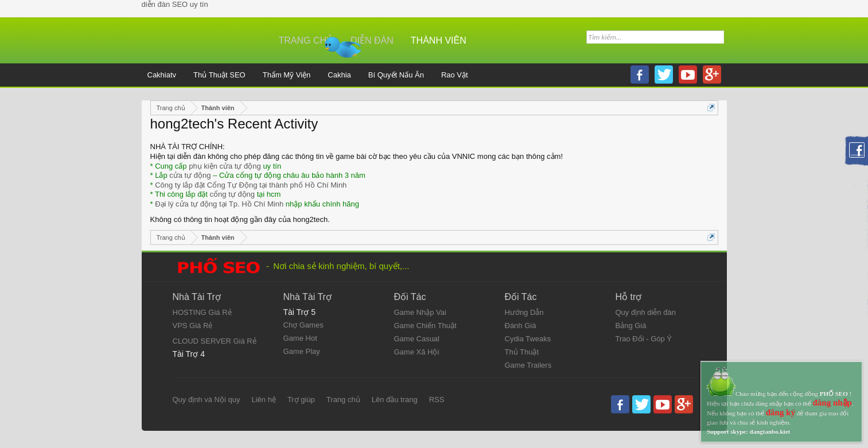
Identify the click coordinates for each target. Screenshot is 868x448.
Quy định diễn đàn (646, 312)
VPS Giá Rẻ (193, 326)
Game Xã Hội (417, 352)
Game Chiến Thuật (425, 326)
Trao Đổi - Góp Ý (644, 339)
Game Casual (417, 339)
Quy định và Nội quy (207, 400)
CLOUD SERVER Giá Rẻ (215, 341)
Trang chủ (306, 40)
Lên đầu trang (395, 400)
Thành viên (439, 40)
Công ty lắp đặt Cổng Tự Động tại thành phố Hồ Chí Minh (251, 185)
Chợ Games (303, 325)
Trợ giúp (301, 400)
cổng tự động (233, 194)
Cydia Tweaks (528, 339)
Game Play (302, 351)
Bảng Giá (631, 326)
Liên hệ (263, 400)
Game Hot (300, 338)
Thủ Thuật (522, 352)
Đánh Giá (521, 326)
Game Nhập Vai (420, 312)
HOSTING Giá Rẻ (202, 312)
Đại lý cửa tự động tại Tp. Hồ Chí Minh (219, 204)
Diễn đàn (372, 40)
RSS (437, 400)
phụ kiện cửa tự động (225, 166)
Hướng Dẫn (524, 312)
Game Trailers (528, 365)
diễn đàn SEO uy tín (175, 4)
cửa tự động (190, 175)
